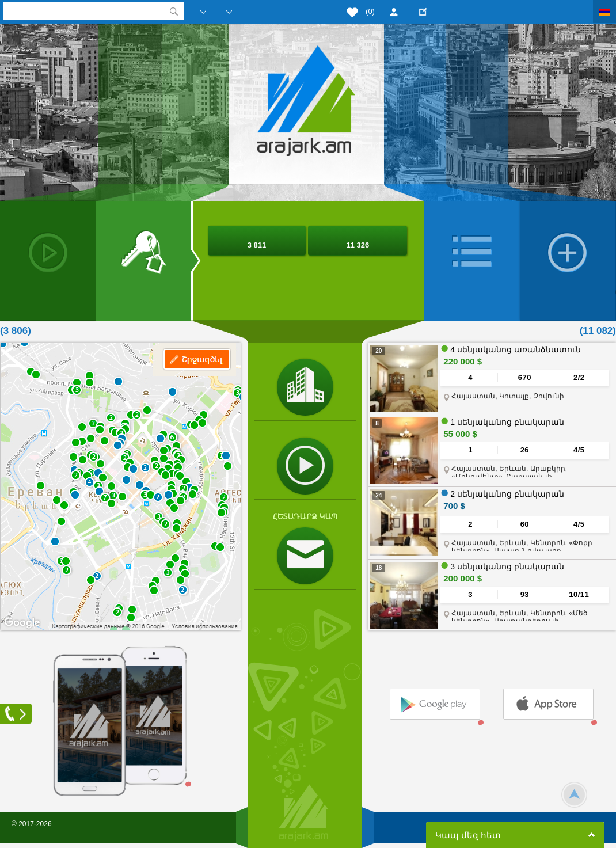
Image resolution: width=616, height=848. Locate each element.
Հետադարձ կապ (305, 516)
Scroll (574, 795)
